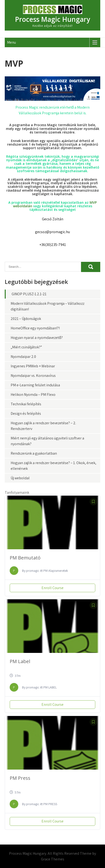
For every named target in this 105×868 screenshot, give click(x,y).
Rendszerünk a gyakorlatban (34, 453)
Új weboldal (20, 478)
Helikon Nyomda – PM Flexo (33, 395)
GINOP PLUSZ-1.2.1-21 (29, 294)
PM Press (20, 778)
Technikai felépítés (26, 404)
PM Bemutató (25, 558)
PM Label (20, 661)
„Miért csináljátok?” (26, 347)
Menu (11, 42)
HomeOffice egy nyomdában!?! (35, 328)
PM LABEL (50, 687)
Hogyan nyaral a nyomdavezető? (37, 338)
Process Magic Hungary (52, 19)
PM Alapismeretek (56, 571)
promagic (33, 571)
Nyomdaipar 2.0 (23, 357)
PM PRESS (50, 804)
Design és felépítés (26, 413)
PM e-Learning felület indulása (35, 385)
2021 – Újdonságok (26, 319)
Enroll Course (52, 588)
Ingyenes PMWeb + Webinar (33, 366)
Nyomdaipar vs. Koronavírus (33, 376)
